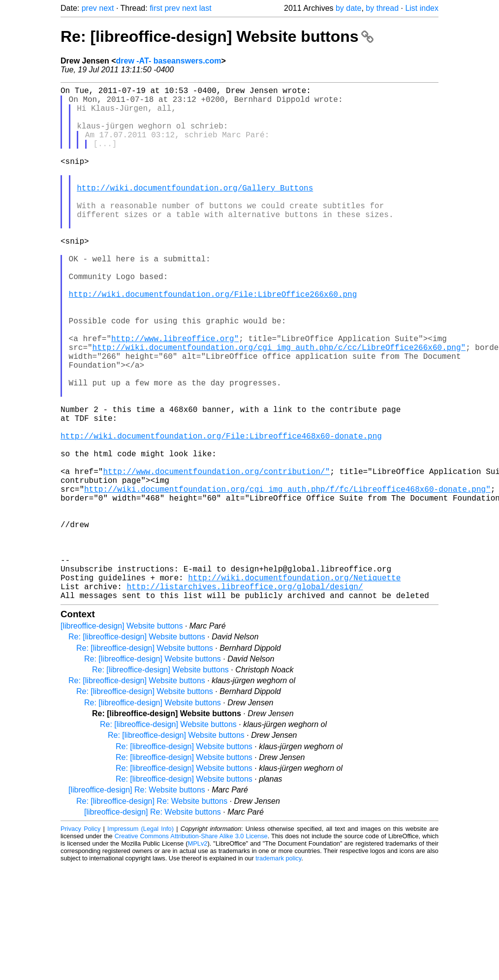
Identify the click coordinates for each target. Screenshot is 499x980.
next (106, 8)
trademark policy (278, 972)
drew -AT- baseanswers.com (169, 61)
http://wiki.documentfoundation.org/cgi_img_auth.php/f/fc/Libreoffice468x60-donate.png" (287, 579)
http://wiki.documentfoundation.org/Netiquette (294, 688)
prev (89, 8)
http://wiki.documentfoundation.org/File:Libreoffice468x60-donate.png (221, 514)
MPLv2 (198, 958)
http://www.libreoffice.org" (175, 395)
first (156, 8)
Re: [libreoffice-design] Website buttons (217, 36)
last (205, 8)
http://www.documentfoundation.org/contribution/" (216, 558)
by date (348, 8)
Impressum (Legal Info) (140, 943)
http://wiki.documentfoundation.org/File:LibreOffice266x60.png (213, 341)
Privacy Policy (80, 943)
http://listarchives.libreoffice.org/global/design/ (245, 698)
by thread (382, 8)
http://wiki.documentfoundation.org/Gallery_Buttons (195, 211)
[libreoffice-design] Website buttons (122, 740)
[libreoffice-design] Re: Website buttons (137, 904)
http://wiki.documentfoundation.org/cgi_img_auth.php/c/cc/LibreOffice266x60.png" (279, 406)
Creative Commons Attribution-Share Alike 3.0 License (191, 950)
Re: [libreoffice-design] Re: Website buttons (152, 915)
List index (422, 8)
